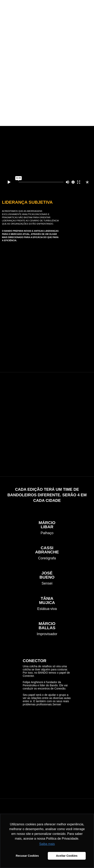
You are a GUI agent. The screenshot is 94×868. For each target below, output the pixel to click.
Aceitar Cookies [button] (67, 856)
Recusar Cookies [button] (27, 856)
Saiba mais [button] (47, 844)
